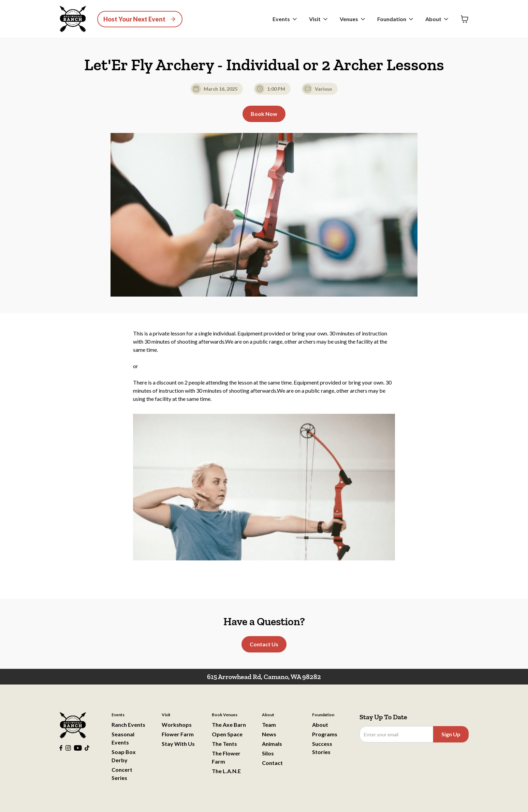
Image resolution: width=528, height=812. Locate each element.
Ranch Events (128, 725)
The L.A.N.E (226, 771)
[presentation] (411, 759)
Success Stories (322, 748)
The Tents (224, 744)
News (269, 734)
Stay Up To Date (383, 717)
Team (269, 725)
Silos (268, 753)
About (320, 725)
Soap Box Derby (124, 756)
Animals (272, 744)
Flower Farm (178, 734)
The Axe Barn (229, 725)
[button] (285, 19)
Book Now (264, 114)
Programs (325, 734)
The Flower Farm (226, 757)
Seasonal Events (123, 738)
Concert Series (122, 774)
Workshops (177, 725)
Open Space (227, 734)
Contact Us (264, 644)
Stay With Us (178, 744)
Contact (272, 763)
